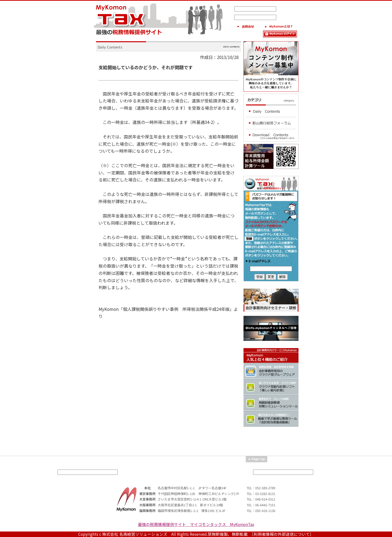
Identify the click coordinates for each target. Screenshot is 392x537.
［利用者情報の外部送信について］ (283, 534)
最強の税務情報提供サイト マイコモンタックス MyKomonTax (196, 524)
